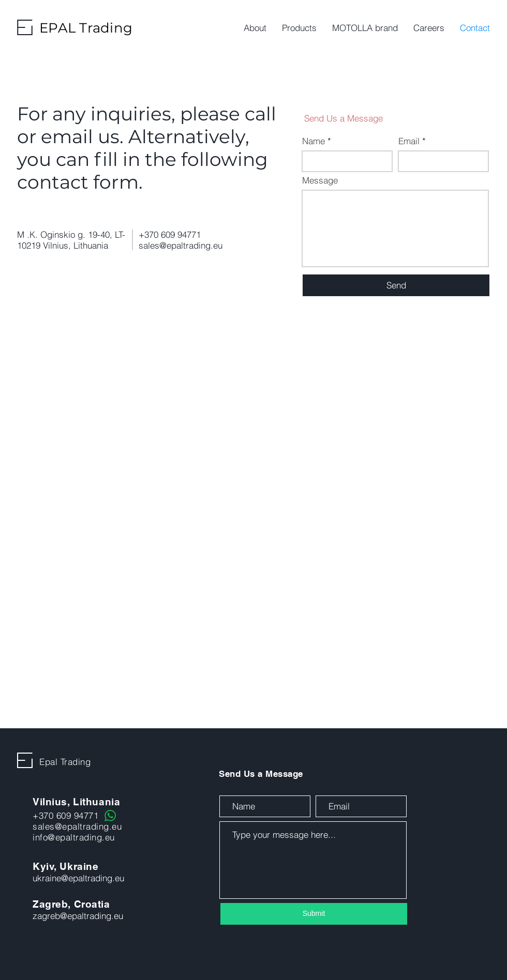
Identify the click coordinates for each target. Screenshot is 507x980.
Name (314, 141)
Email (409, 141)
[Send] (396, 285)
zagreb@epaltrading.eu (78, 916)
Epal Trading (65, 762)
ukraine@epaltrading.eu (78, 878)
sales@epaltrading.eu (181, 245)
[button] (299, 28)
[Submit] (314, 914)
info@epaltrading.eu (74, 837)
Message (320, 180)
